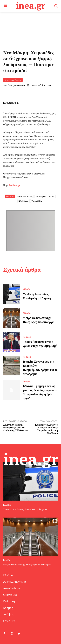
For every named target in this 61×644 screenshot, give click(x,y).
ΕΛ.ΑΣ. (52, 196)
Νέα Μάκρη (24, 201)
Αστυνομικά (41, 196)
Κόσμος (27, 337)
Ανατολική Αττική (13, 80)
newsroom (19, 86)
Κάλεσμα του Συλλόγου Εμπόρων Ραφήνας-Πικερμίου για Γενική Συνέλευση (46, 429)
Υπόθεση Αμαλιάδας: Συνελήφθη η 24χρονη (25, 509)
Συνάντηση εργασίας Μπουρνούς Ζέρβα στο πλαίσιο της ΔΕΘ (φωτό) (15, 428)
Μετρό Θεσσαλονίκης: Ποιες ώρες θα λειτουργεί (27, 565)
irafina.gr (15, 185)
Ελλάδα (27, 289)
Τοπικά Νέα (37, 201)
